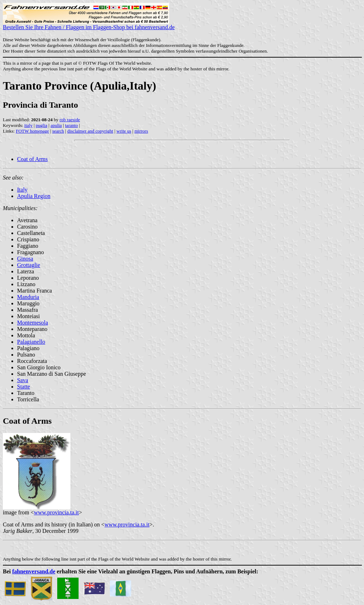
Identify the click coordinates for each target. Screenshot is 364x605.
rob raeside (70, 120)
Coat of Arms (32, 159)
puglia (42, 125)
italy (28, 125)
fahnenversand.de (34, 571)
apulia (56, 125)
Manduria (28, 297)
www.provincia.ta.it (56, 512)
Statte (23, 387)
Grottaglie (29, 265)
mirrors (141, 131)
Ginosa (25, 259)
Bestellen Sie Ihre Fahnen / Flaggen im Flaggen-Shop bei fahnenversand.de (89, 25)
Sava (23, 380)
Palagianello (31, 342)
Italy (22, 190)
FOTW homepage (32, 131)
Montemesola (33, 323)
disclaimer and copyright (90, 131)
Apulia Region (34, 196)
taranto (71, 125)
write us (124, 131)
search (58, 131)
